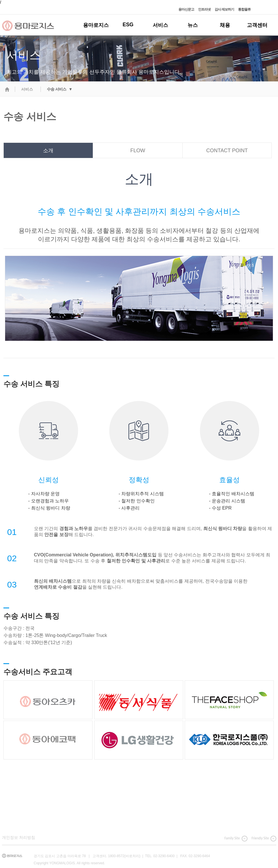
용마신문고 (186, 9)
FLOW (138, 151)
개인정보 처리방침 (19, 837)
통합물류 (244, 9)
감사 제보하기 (224, 9)
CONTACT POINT (227, 151)
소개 (48, 151)
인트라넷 (204, 9)
